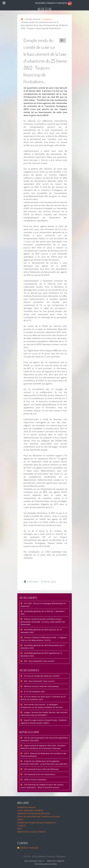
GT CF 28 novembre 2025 (34, 692)
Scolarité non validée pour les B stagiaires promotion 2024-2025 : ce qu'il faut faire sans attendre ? (44, 763)
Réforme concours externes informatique (41, 686)
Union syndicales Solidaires (30, 810)
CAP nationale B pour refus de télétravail (41, 769)
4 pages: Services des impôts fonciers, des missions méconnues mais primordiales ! (44, 714)
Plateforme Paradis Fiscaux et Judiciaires (37, 823)
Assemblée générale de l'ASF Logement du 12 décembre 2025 (41, 655)
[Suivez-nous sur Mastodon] (43, 9)
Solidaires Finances (26, 807)
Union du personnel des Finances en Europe (38, 817)
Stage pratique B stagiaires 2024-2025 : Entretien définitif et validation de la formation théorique (43, 747)
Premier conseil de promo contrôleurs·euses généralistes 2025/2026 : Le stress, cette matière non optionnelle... (43, 622)
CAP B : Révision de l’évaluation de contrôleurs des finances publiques (43, 755)
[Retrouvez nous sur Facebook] (39, 9)
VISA (19, 829)
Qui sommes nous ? (34, 861)
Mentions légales (55, 861)
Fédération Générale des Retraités (34, 813)
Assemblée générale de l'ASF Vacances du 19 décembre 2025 (41, 631)
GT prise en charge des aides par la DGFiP (41, 676)
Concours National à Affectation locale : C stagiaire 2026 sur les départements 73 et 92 (44, 639)
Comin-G (22, 826)
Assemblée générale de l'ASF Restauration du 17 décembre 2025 (43, 647)
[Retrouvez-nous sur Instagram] (50, 9)
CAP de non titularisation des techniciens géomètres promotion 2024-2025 (44, 739)
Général (24, 848)
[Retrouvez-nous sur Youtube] (46, 9)
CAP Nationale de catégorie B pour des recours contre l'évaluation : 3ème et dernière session (42, 786)
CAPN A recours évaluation (35, 780)
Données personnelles (45, 864)
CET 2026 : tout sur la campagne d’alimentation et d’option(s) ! (43, 605)
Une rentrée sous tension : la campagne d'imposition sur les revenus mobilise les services (42, 706)
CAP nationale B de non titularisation (39, 774)
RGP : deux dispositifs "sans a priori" (39, 661)
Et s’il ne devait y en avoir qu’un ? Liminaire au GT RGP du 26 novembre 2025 (43, 698)
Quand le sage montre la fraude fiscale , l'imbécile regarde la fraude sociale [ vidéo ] (43, 722)
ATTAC (20, 820)
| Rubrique (33, 848)
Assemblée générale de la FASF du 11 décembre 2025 (43, 613)
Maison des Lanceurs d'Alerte (31, 832)
